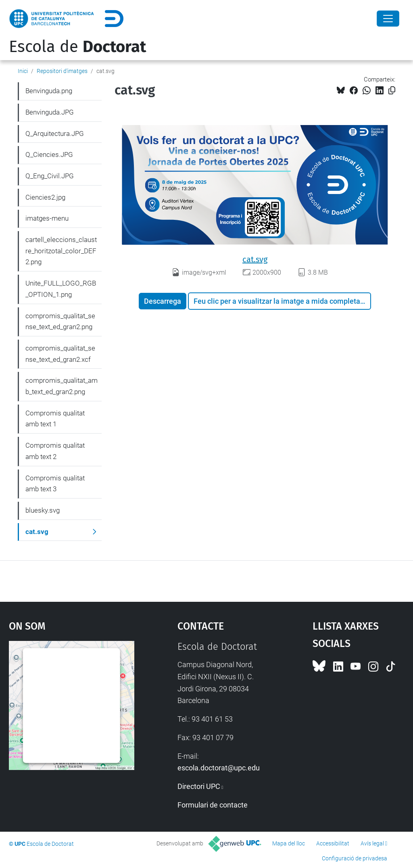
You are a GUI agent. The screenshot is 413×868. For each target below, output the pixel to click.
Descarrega (163, 301)
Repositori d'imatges (62, 71)
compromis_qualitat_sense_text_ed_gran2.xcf (60, 354)
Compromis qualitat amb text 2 (55, 451)
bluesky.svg (43, 510)
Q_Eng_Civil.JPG (50, 176)
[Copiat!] (392, 91)
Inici (23, 71)
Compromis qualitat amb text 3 (55, 484)
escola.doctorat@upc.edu (219, 768)
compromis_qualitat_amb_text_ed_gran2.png (62, 386)
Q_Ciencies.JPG (49, 154)
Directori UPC (199, 786)
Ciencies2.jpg (45, 197)
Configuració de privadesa (355, 858)
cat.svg (255, 259)
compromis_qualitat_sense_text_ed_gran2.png (60, 321)
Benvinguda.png (49, 91)
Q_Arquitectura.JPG (55, 134)
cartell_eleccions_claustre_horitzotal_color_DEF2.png (61, 251)
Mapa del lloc (289, 843)
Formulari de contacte (213, 805)
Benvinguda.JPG (50, 112)
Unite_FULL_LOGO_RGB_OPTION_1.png (61, 289)
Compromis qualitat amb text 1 (55, 419)
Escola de (77, 47)
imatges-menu (47, 218)
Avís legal (372, 843)
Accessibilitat (333, 843)
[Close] (388, 19)
